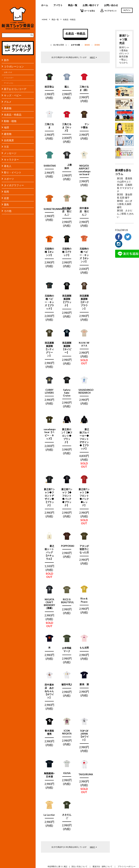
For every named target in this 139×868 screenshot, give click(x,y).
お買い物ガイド (91, 5)
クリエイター (9, 78)
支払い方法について (79, 866)
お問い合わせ (111, 5)
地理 (6, 127)
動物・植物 (10, 121)
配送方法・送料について (103, 866)
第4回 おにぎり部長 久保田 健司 (125, 204)
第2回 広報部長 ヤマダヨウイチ (125, 188)
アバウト (58, 5)
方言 (6, 147)
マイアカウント (108, 11)
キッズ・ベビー (13, 95)
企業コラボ (8, 72)
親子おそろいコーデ (15, 89)
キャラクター (11, 160)
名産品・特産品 (13, 115)
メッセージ (10, 153)
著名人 (8, 166)
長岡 (6, 192)
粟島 (6, 204)
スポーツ (9, 179)
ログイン (127, 10)
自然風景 (9, 140)
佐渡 (6, 198)
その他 (8, 211)
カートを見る (87, 11)
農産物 (8, 108)
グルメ (8, 102)
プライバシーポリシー (127, 866)
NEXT (94, 57)
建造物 (8, 134)
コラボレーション (14, 66)
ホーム (45, 5)
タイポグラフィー (14, 185)
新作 (6, 60)
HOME (45, 19)
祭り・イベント (13, 172)
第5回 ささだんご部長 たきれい (125, 214)
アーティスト (9, 83)
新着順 (97, 45)
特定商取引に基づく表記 (57, 866)
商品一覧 (73, 5)
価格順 (87, 45)
